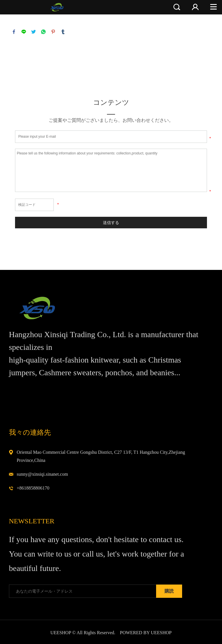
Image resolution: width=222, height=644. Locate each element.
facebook (14, 32)
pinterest (53, 32)
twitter (34, 32)
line (24, 32)
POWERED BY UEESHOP (146, 633)
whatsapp (43, 32)
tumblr (63, 32)
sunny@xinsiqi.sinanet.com (42, 474)
